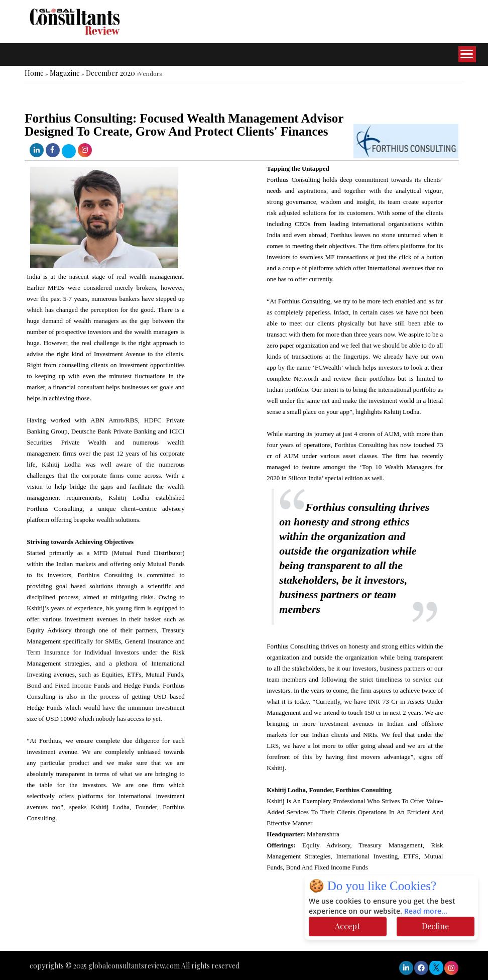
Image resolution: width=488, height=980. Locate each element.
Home (34, 73)
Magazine (65, 73)
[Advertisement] (183, 921)
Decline (435, 926)
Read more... (426, 911)
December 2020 (110, 73)
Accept (347, 926)
